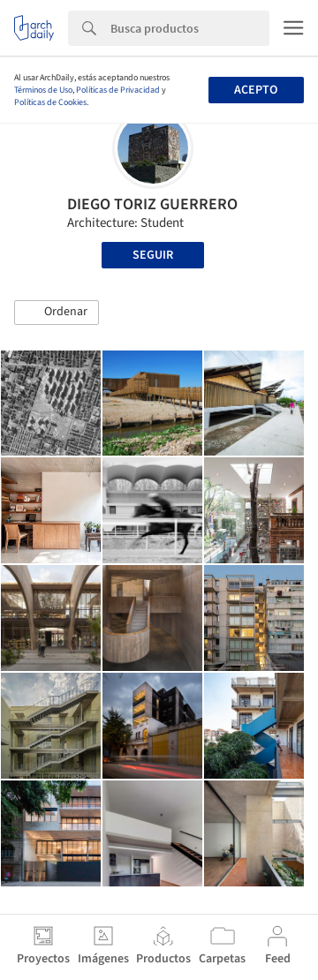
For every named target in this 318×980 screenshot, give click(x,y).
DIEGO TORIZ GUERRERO (152, 204)
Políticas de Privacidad (118, 90)
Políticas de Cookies (50, 102)
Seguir (153, 255)
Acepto (256, 90)
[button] (57, 313)
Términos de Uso (43, 90)
